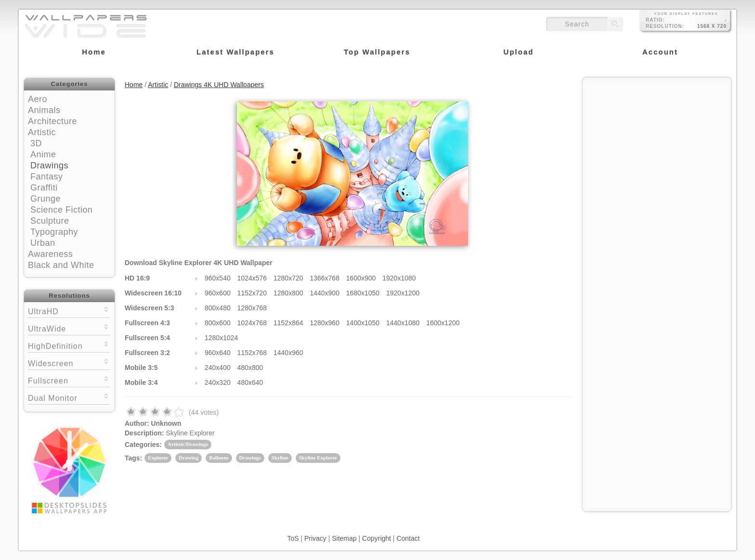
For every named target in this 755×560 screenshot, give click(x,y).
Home (134, 85)
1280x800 (288, 293)
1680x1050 (363, 293)
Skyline (280, 458)
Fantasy (47, 177)
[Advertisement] (657, 143)
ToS (293, 538)
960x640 (218, 353)
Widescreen (69, 363)
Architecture (52, 121)
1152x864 (288, 323)
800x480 (218, 308)
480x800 (250, 368)
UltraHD (69, 311)
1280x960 (325, 323)
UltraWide (69, 328)
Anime (43, 154)
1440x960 (288, 353)
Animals (44, 110)
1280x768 (252, 308)
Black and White (61, 265)
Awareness (50, 254)
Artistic (42, 132)
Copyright (377, 538)
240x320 (218, 382)
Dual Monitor (69, 397)
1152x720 (252, 293)
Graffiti (44, 188)
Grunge (46, 199)
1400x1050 (363, 323)
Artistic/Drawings (188, 444)
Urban (43, 243)
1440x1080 (403, 323)
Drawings (49, 165)
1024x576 (252, 278)
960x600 (218, 293)
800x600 (218, 323)
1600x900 (361, 278)
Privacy (315, 538)
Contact (408, 538)
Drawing (189, 458)
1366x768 (325, 278)
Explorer (158, 458)
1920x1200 (403, 293)
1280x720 (288, 278)
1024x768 (252, 323)
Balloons (219, 458)
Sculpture (50, 221)
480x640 (250, 382)
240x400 (218, 368)
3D (36, 143)
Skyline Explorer (318, 458)
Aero (38, 99)
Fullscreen (69, 380)
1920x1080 (399, 278)
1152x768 (252, 353)
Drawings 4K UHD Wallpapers (219, 85)
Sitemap (344, 538)
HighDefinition (69, 345)
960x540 (218, 278)
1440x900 (325, 293)
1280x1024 (221, 338)
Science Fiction (62, 210)
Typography (54, 232)
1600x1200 (443, 323)
